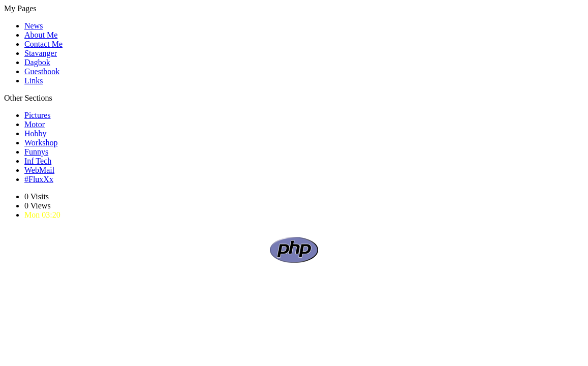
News (34, 26)
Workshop (41, 143)
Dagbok (37, 62)
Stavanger (41, 53)
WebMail (39, 170)
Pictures (38, 115)
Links (34, 81)
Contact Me (43, 44)
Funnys (36, 152)
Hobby (36, 133)
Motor (35, 124)
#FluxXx (39, 179)
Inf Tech (38, 161)
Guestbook (42, 71)
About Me (41, 35)
